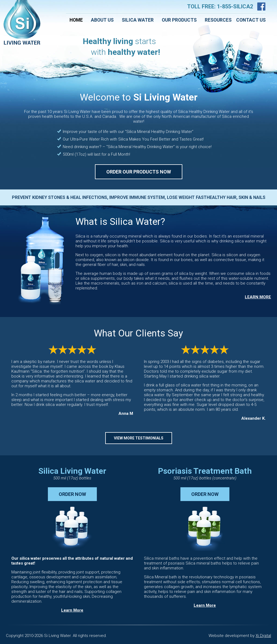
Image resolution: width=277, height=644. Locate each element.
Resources (218, 20)
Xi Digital (263, 636)
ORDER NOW (72, 494)
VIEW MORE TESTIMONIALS (139, 438)
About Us (102, 20)
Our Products (179, 20)
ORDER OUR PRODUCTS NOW (139, 172)
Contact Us (251, 20)
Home (76, 20)
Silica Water (138, 20)
